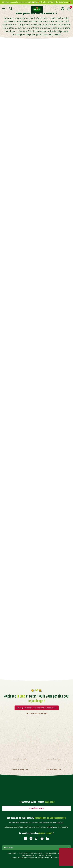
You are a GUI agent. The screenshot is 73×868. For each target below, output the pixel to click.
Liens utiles (36, 848)
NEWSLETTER (33, 2)
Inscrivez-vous (36, 808)
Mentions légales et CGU (54, 853)
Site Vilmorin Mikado (44, 855)
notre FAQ (60, 823)
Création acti (58, 858)
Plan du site (12, 853)
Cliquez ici (50, 827)
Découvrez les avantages (37, 713)
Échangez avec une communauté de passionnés (37, 708)
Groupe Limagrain (28, 855)
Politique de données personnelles (31, 853)
